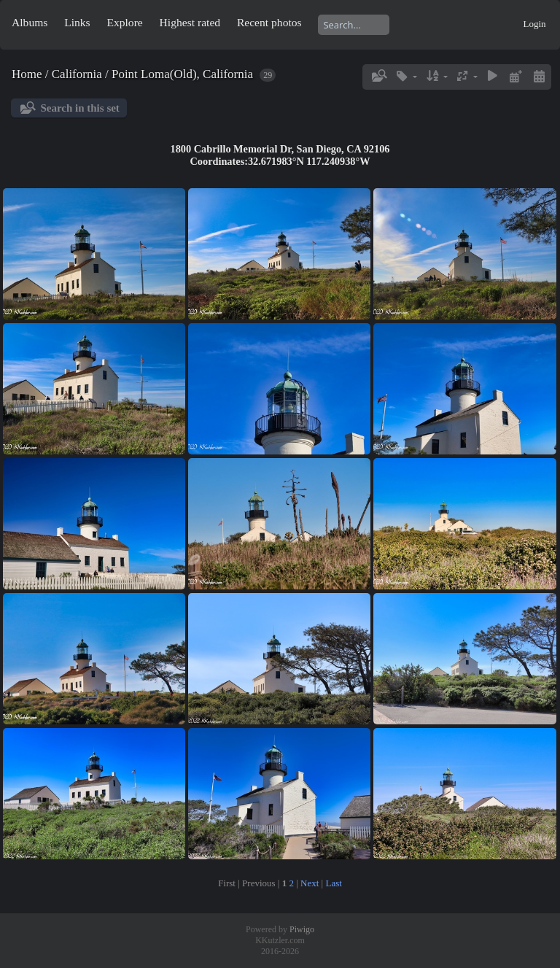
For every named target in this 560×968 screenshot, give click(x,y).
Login (534, 24)
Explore (124, 22)
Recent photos (269, 22)
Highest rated (190, 22)
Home (27, 74)
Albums (30, 22)
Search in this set (79, 108)
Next (310, 883)
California (77, 74)
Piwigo (302, 929)
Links (77, 22)
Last (333, 883)
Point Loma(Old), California (182, 74)
